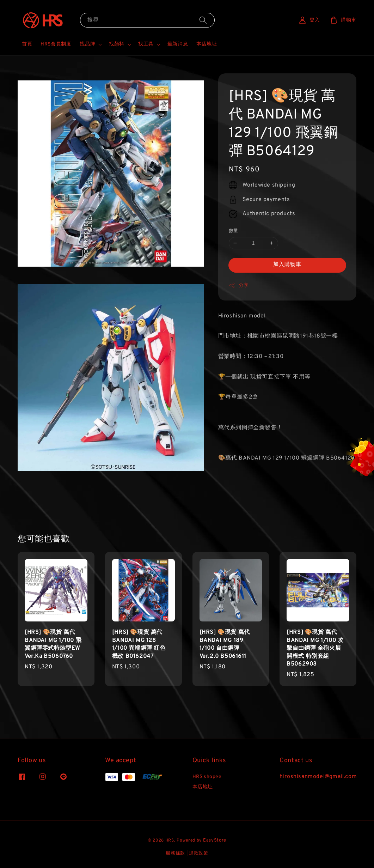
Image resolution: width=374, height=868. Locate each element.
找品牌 (87, 44)
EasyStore (215, 840)
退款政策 (199, 854)
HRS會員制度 (56, 44)
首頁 (27, 44)
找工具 (146, 44)
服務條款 (175, 854)
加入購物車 (287, 265)
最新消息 (178, 44)
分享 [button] (239, 285)
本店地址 (207, 44)
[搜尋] (203, 20)
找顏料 (117, 44)
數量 (234, 231)
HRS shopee (207, 777)
